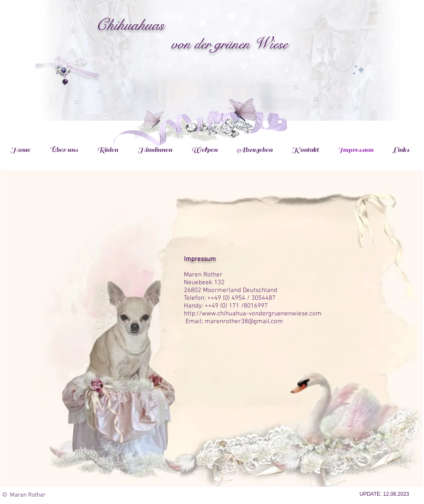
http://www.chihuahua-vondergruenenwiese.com (253, 314)
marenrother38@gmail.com (244, 321)
